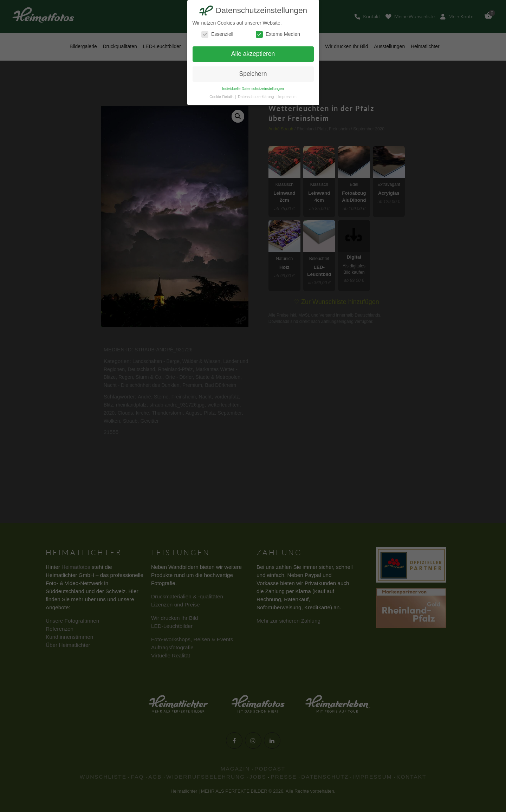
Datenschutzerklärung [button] (256, 97)
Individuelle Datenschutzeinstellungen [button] (253, 89)
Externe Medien (278, 34)
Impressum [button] (287, 97)
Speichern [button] (253, 74)
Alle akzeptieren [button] (253, 54)
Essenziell (217, 34)
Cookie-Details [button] (222, 97)
